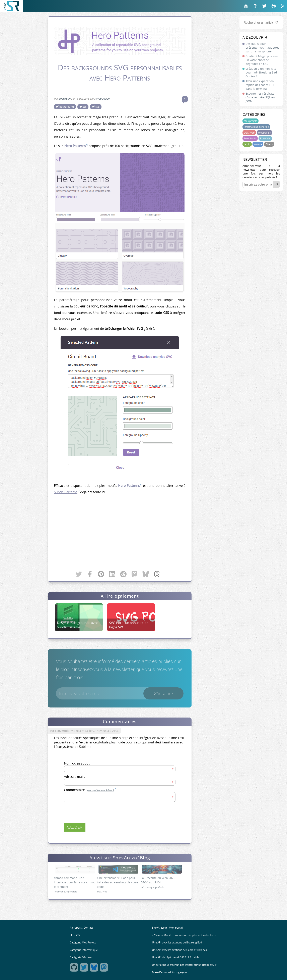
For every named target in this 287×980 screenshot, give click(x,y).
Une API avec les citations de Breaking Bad (177, 943)
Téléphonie (250, 138)
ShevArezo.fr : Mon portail (167, 928)
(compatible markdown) (100, 790)
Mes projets (250, 121)
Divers (269, 144)
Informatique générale (256, 127)
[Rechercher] (277, 23)
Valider (75, 827)
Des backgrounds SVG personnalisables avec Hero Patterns (120, 72)
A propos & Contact (81, 928)
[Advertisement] (120, 533)
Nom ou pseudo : (77, 763)
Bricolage (265, 138)
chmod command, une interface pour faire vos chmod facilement (75, 882)
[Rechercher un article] (261, 22)
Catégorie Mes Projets (83, 943)
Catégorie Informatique (84, 950)
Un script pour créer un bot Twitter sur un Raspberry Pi (185, 965)
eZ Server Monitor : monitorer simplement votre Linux (184, 935)
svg (97, 107)
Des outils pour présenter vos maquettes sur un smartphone (262, 47)
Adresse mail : (75, 777)
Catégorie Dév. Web (81, 957)
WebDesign (265, 133)
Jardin (247, 144)
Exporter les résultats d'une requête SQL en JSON (260, 97)
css (85, 107)
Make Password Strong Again (169, 972)
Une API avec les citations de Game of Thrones (179, 950)
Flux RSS (75, 935)
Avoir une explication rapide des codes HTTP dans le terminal (261, 85)
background (67, 107)
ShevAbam (65, 99)
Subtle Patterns (66, 492)
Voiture (258, 144)
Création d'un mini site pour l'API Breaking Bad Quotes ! (261, 72)
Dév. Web (249, 133)
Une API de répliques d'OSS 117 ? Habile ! (176, 957)
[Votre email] (261, 184)
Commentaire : (90, 790)
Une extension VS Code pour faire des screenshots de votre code (118, 882)
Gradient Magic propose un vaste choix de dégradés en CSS (262, 60)
